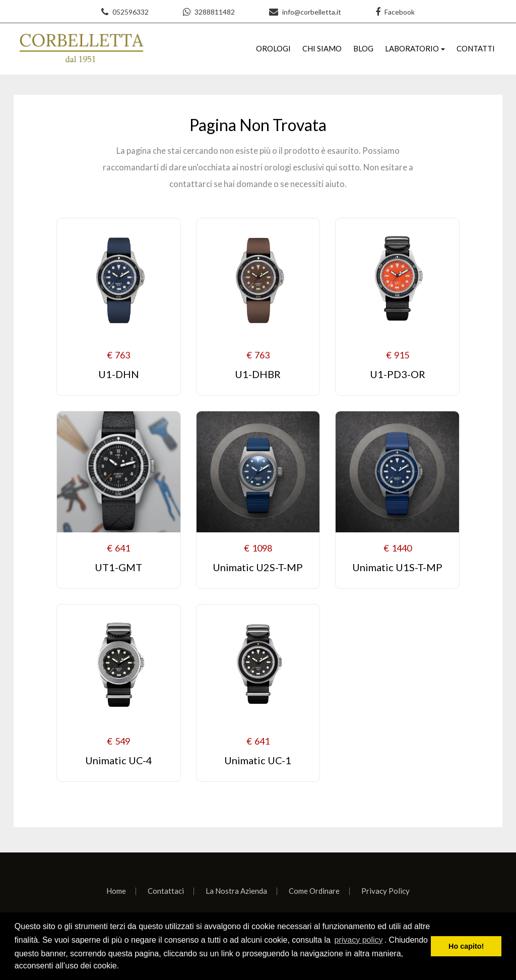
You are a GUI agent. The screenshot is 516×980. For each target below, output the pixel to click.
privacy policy (359, 940)
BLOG (363, 48)
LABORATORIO (412, 48)
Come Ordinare (314, 891)
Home (116, 891)
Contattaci (166, 891)
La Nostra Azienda (236, 891)
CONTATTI (476, 48)
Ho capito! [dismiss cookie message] (466, 946)
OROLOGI (273, 48)
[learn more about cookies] (122, 967)
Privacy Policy (385, 891)
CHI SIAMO (322, 48)
